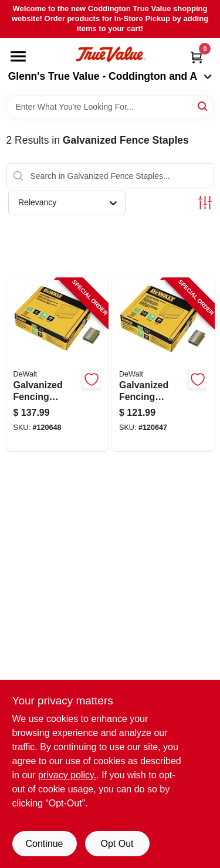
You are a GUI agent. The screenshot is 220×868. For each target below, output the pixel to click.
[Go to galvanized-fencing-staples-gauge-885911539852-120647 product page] (163, 365)
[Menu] (18, 56)
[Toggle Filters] (205, 203)
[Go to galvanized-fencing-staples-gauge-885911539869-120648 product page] (57, 365)
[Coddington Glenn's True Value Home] (110, 54)
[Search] (203, 106)
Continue (44, 844)
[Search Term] (110, 107)
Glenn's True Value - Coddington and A (110, 76)
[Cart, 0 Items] (197, 57)
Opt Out (117, 844)
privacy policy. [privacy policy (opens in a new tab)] (67, 775)
